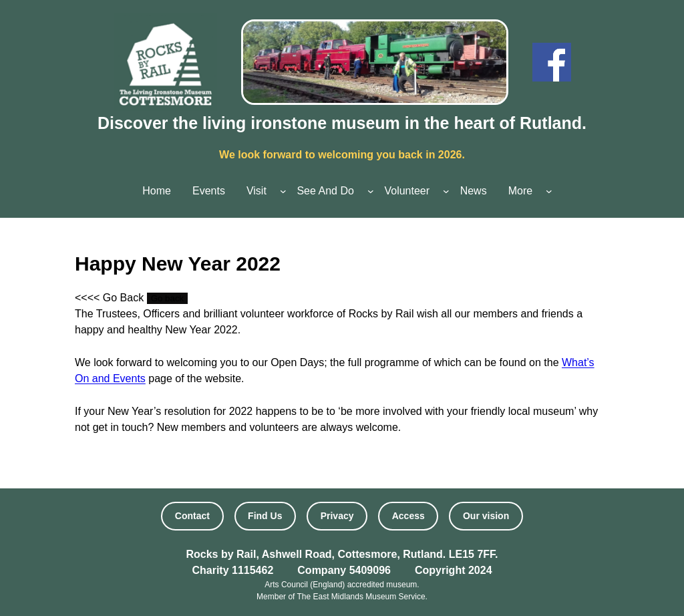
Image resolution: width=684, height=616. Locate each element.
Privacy (337, 516)
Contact (192, 516)
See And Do (325, 191)
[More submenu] (549, 191)
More (520, 191)
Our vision (486, 516)
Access (408, 516)
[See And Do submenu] (371, 191)
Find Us (265, 516)
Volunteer (407, 191)
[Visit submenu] (283, 191)
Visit (256, 191)
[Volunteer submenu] (446, 191)
